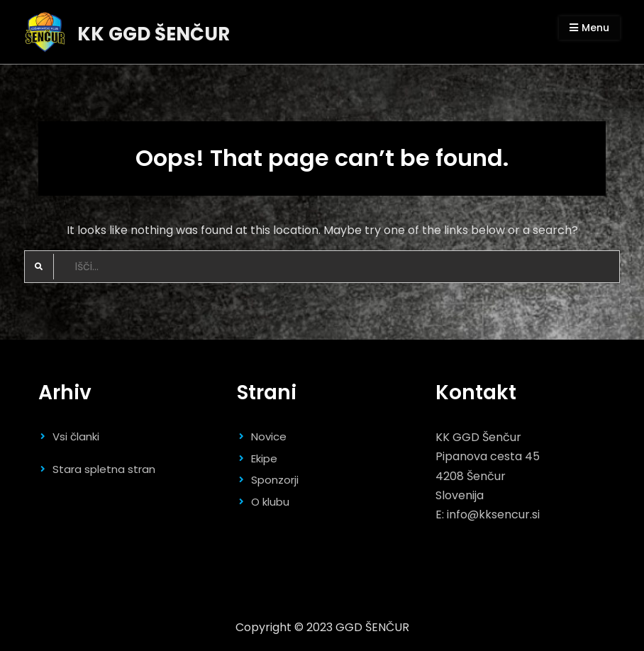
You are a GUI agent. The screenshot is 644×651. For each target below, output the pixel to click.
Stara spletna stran (104, 469)
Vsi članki (76, 436)
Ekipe (264, 458)
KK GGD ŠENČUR (154, 34)
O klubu (270, 502)
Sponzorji (275, 480)
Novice (269, 436)
